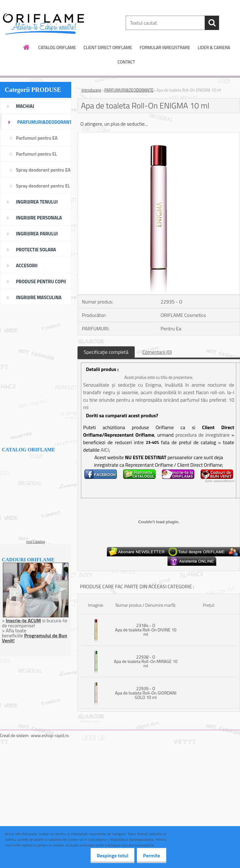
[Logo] (43, 23)
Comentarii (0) (157, 352)
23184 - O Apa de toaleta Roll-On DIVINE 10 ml (146, 630)
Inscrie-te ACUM (23, 620)
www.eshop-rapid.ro (50, 735)
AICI (105, 450)
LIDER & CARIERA (214, 47)
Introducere (91, 90)
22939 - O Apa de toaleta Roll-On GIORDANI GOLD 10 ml (146, 693)
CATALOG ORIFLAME (57, 47)
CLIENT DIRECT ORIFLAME (108, 47)
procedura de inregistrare (202, 435)
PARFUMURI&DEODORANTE (129, 90)
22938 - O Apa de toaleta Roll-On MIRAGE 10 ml (146, 661)
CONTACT (126, 62)
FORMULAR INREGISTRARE (165, 47)
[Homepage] (27, 47)
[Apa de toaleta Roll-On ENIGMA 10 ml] (159, 135)
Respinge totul (107, 855)
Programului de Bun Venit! (35, 638)
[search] (212, 23)
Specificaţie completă (106, 352)
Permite (150, 855)
